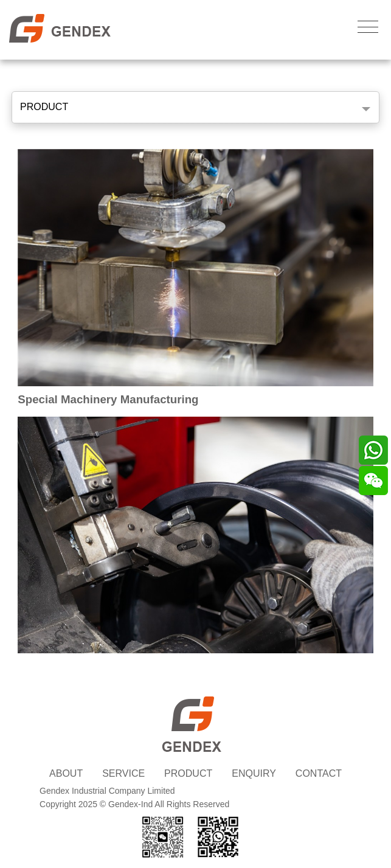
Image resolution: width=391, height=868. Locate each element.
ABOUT (66, 773)
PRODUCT (44, 107)
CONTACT (319, 773)
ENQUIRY (254, 773)
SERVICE (123, 773)
